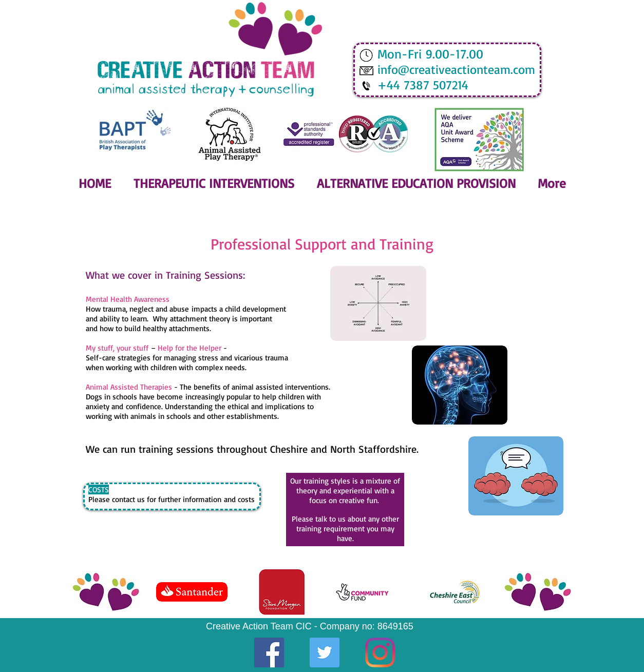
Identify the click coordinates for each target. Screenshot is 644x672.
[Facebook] (269, 652)
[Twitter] (325, 652)
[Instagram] (380, 652)
